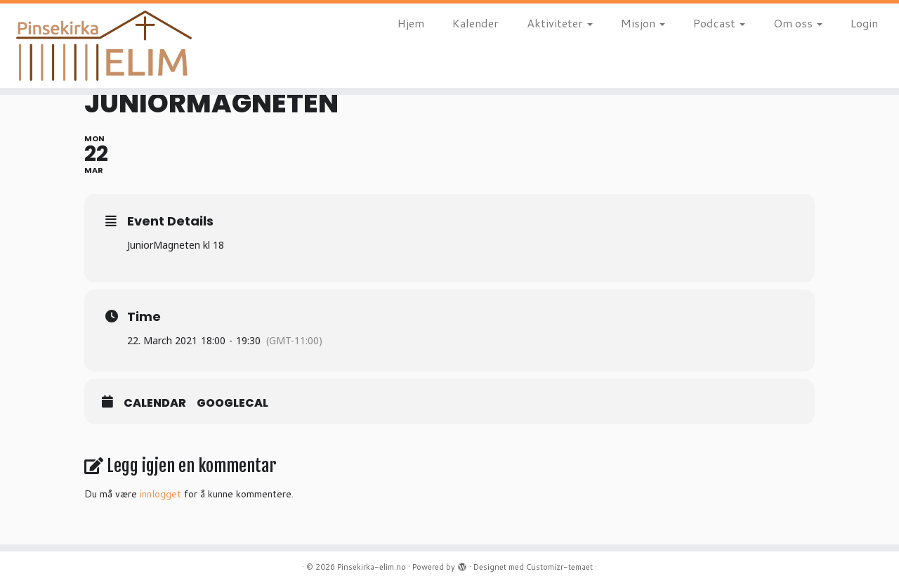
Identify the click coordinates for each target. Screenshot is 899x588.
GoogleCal (232, 403)
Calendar (155, 403)
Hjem (411, 23)
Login (864, 23)
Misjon (643, 23)
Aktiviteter (560, 23)
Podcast (719, 23)
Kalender (475, 23)
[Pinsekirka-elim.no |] (104, 46)
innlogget (160, 494)
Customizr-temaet (559, 567)
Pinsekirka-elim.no (372, 567)
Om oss (798, 23)
